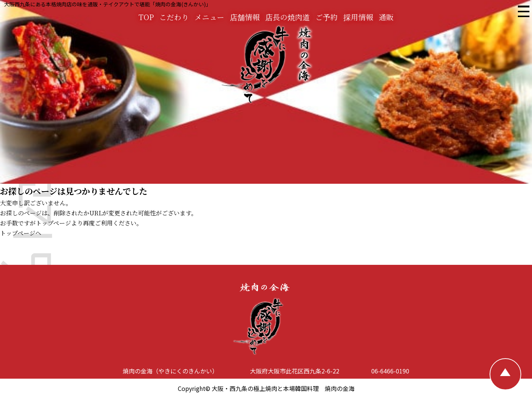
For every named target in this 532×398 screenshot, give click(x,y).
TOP (146, 17)
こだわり (174, 17)
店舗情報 (245, 17)
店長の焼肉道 (288, 17)
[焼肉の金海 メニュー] (523, 13)
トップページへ (21, 233)
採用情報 (358, 17)
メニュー (209, 17)
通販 (386, 17)
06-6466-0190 (390, 371)
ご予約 (327, 17)
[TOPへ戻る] (506, 374)
